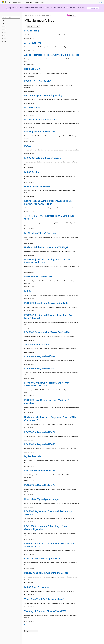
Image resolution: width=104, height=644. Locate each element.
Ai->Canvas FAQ (33, 43)
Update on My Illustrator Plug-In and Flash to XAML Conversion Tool (51, 419)
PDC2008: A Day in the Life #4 (40, 432)
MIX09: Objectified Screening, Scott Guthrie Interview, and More (47, 261)
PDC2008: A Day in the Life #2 (40, 485)
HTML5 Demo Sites (34, 69)
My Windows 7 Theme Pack (38, 276)
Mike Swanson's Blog (44, 15)
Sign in (100, 2)
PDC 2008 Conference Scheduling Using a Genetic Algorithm (46, 528)
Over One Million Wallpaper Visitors (43, 558)
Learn (26, 15)
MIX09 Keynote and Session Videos (42, 158)
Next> (26, 625)
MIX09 (28, 291)
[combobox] (11, 17)
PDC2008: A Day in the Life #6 (40, 368)
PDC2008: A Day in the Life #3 (40, 444)
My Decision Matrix (34, 456)
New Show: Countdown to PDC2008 (43, 470)
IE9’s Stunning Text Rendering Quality (43, 95)
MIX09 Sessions (32, 172)
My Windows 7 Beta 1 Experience (41, 233)
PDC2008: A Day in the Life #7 (40, 356)
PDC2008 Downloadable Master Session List (47, 332)
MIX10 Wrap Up (32, 107)
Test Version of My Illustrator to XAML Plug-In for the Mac (50, 217)
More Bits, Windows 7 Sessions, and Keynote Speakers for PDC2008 (47, 384)
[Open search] (96, 2)
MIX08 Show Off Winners (37, 587)
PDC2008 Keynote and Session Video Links (46, 303)
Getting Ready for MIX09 (37, 186)
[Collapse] (20, 14)
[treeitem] (11, 21)
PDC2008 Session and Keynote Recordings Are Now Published (48, 316)
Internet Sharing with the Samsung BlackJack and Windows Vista (50, 545)
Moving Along (32, 31)
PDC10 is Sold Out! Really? (38, 81)
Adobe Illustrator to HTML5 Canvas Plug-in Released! (52, 55)
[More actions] (78, 15)
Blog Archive (33, 15)
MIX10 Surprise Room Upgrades (41, 119)
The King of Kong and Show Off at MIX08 (45, 611)
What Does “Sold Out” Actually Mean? (44, 599)
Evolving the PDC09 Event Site (40, 131)
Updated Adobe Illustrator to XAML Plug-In (47, 247)
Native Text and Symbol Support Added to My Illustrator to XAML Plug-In (48, 202)
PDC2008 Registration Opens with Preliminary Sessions (48, 513)
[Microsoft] (3, 2)
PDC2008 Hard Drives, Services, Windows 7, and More (47, 401)
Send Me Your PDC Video (37, 344)
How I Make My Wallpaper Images (42, 499)
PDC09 (28, 146)
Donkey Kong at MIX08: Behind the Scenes (46, 573)
